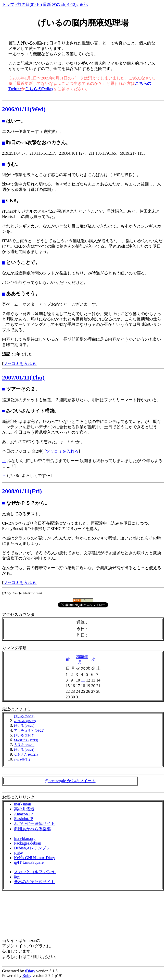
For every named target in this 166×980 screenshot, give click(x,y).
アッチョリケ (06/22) (29, 731)
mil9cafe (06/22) (25, 721)
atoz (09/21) (22, 759)
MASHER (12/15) (26, 740)
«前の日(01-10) (29, 4)
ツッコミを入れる (20, 364)
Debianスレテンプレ (32, 848)
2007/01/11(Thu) (23, 377)
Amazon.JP (23, 814)
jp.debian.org (25, 839)
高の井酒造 (24, 809)
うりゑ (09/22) (24, 745)
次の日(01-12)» (65, 4)
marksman (23, 804)
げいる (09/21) (24, 750)
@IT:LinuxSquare (29, 862)
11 (83, 680)
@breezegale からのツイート (70, 781)
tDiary (30, 971)
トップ (8, 4)
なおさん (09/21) (26, 755)
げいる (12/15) (24, 735)
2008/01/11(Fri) (22, 491)
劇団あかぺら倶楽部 (32, 829)
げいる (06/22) (24, 716)
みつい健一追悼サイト (34, 823)
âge (17, 877)
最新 (47, 4)
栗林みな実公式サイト (34, 882)
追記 (84, 4)
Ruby (18, 853)
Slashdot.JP (23, 819)
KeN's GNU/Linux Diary (35, 858)
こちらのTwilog (39, 89)
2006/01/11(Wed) (24, 109)
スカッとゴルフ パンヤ (35, 872)
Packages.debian (28, 843)
